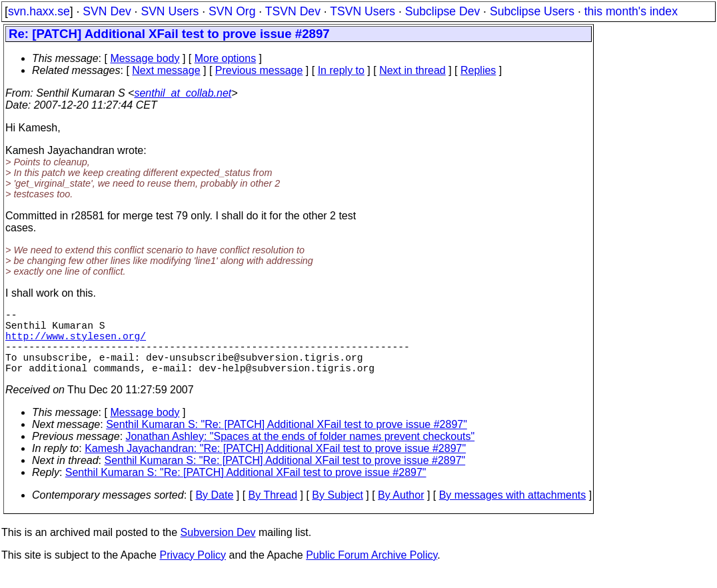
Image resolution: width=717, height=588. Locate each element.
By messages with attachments (513, 511)
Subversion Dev (218, 548)
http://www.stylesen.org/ (76, 343)
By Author (401, 511)
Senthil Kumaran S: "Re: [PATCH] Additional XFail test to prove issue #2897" (287, 440)
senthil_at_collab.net (183, 93)
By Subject (337, 511)
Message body (145, 58)
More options (226, 58)
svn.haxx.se (39, 11)
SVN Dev (107, 11)
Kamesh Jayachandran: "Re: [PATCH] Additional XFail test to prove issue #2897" (275, 464)
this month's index (631, 11)
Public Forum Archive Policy (371, 571)
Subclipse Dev (442, 11)
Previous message (259, 70)
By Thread (273, 511)
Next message (166, 70)
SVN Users (170, 11)
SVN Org (232, 11)
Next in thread (412, 70)
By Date (214, 511)
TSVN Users (362, 11)
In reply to (341, 70)
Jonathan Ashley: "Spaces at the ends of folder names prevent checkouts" (301, 452)
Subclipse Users (532, 11)
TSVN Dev (293, 11)
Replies (478, 70)
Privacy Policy (193, 571)
